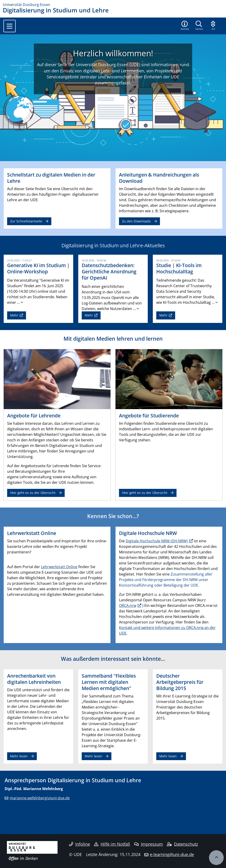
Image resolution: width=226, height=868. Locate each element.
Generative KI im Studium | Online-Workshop (38, 268)
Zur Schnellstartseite (26, 221)
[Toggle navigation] (10, 26)
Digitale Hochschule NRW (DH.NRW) (157, 541)
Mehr (14, 315)
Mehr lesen (19, 756)
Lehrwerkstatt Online (59, 567)
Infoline (80, 844)
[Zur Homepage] (113, 5)
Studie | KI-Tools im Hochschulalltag (179, 268)
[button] (185, 26)
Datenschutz (182, 844)
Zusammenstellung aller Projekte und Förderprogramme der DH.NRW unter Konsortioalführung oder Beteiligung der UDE (166, 580)
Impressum (149, 844)
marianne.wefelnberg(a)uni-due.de (40, 798)
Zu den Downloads (136, 221)
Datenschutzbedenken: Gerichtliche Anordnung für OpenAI (109, 272)
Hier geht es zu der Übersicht (33, 493)
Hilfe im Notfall (112, 844)
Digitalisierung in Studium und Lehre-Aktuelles (113, 245)
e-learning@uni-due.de (172, 854)
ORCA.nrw (128, 605)
